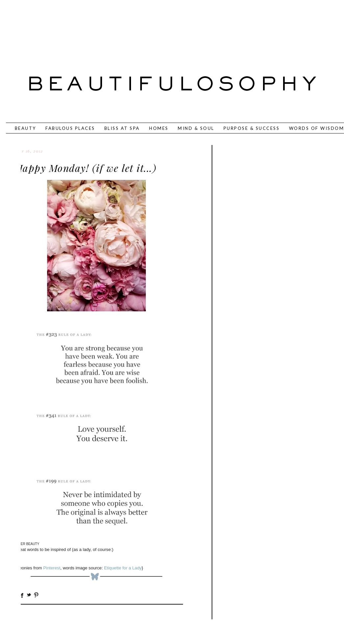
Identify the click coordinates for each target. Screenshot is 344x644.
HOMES (159, 128)
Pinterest (52, 568)
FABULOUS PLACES (70, 128)
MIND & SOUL (196, 128)
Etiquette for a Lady (123, 568)
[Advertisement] (150, 28)
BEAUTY (26, 128)
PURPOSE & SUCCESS (252, 128)
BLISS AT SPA (122, 128)
